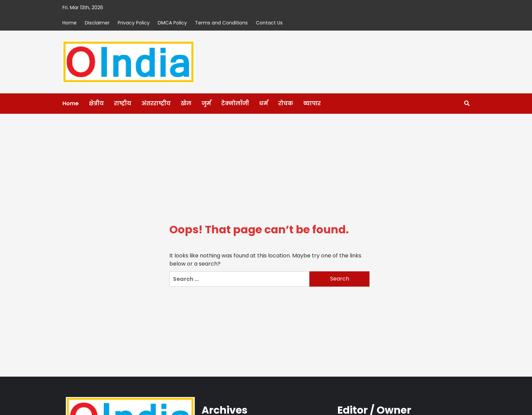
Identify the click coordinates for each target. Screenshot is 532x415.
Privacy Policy (134, 23)
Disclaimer (97, 23)
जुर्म (206, 103)
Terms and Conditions (221, 23)
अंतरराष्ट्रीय (156, 103)
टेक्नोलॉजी (235, 103)
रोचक (286, 103)
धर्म (264, 103)
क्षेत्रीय (96, 103)
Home (70, 23)
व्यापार (312, 103)
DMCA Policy (172, 23)
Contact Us (269, 23)
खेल (186, 103)
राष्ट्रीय (123, 103)
